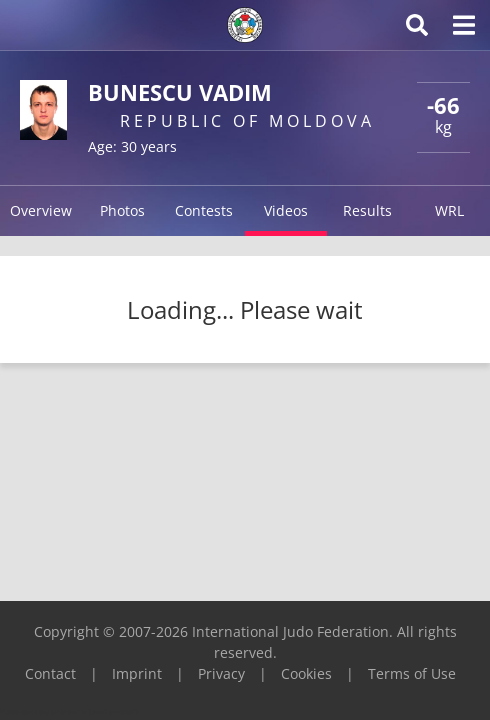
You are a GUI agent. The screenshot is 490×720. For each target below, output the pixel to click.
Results (367, 210)
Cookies (306, 673)
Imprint (137, 673)
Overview (41, 210)
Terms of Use (412, 673)
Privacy (221, 673)
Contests (204, 210)
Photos (122, 210)
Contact (50, 673)
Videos (286, 210)
